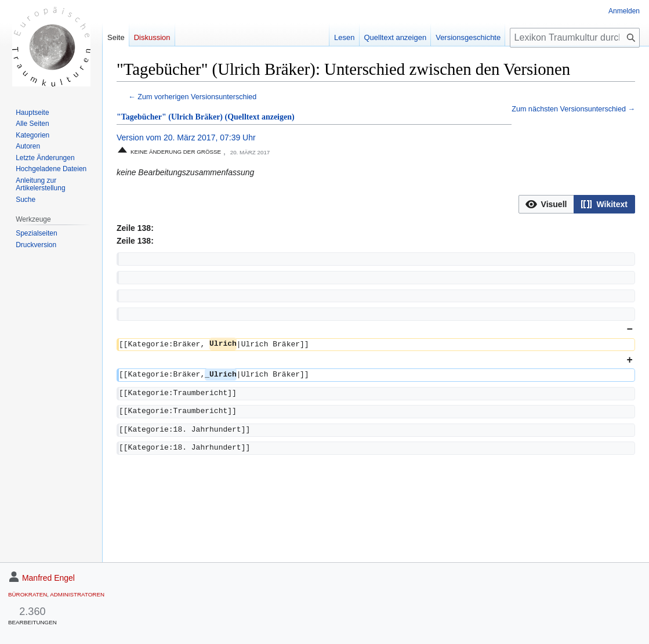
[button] (547, 204)
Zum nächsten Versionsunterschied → (573, 109)
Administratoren (77, 594)
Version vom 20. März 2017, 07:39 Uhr (186, 138)
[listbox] (577, 204)
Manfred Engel (48, 578)
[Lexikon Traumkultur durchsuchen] (575, 38)
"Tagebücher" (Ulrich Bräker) (170, 117)
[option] (546, 204)
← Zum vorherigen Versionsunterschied (192, 97)
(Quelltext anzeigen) (260, 117)
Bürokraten (28, 594)
